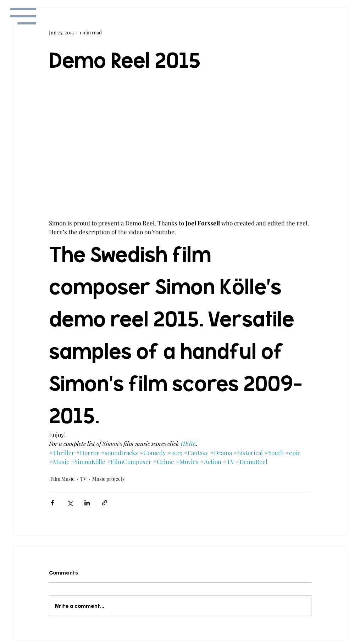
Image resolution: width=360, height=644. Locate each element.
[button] (23, 16)
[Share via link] (104, 503)
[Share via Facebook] (52, 503)
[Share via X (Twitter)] (70, 503)
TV (83, 479)
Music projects (108, 479)
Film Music (62, 479)
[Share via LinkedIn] (87, 503)
